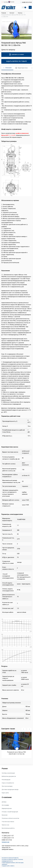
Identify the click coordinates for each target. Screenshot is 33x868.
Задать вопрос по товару (16, 61)
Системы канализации (8, 773)
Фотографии (5, 805)
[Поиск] (19, 7)
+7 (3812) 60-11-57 (8, 836)
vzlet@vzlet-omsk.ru (8, 849)
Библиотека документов (9, 776)
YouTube (6, 2)
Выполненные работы (8, 828)
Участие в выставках (8, 822)
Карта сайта (5, 793)
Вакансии (5, 815)
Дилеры (4, 802)
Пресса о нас (5, 825)
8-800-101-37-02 (27, 2)
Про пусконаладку (7, 786)
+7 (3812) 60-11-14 (8, 838)
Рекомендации (6, 780)
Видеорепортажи (7, 808)
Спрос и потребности (8, 783)
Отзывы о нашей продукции (10, 812)
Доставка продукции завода (10, 789)
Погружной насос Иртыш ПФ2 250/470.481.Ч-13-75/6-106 (16, 753)
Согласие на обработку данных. (10, 859)
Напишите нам (5, 842)
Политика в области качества (10, 818)
